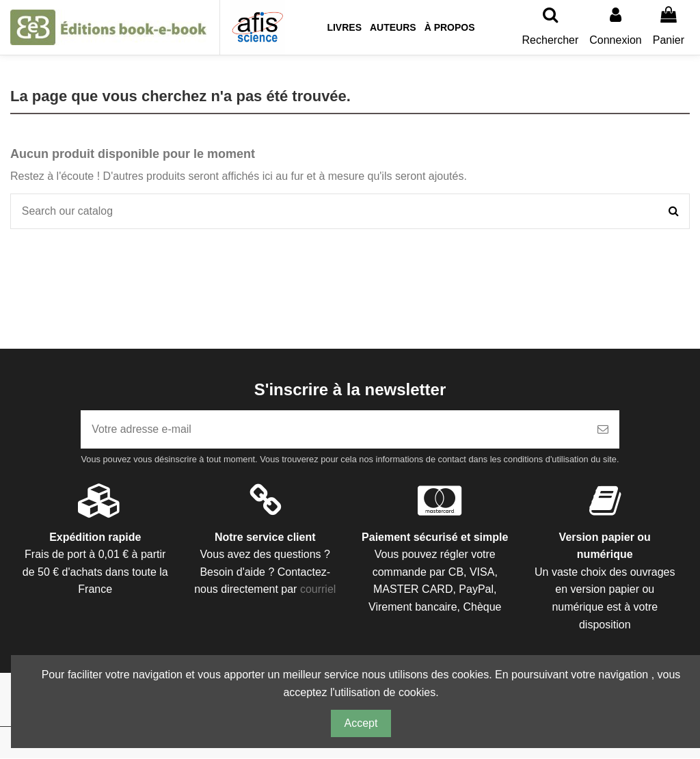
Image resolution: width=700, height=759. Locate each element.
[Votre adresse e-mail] (333, 430)
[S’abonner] (603, 430)
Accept (361, 723)
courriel (318, 590)
